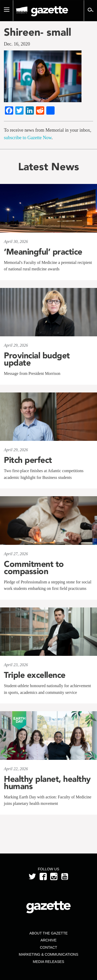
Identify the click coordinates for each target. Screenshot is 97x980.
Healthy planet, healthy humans (47, 783)
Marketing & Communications (49, 954)
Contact (48, 947)
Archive (48, 940)
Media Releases (48, 962)
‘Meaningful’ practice (43, 252)
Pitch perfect (28, 460)
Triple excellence (35, 675)
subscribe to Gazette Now (28, 138)
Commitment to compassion (34, 568)
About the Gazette (48, 933)
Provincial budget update (37, 359)
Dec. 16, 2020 (17, 44)
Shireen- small (38, 32)
